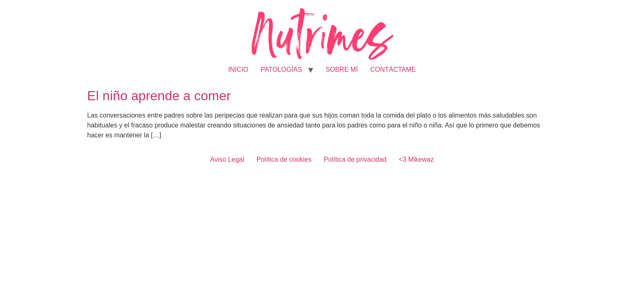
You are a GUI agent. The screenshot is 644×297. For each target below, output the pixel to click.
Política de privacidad (355, 159)
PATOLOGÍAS (281, 70)
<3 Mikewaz (416, 159)
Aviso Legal (227, 159)
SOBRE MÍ (342, 70)
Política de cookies (284, 159)
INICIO (238, 70)
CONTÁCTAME (393, 70)
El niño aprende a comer (159, 96)
